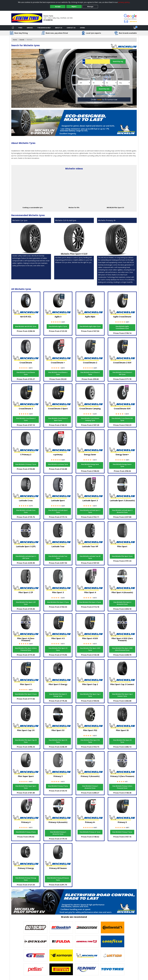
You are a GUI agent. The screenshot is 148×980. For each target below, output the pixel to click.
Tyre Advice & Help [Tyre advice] (44, 28)
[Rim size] (111, 83)
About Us (59, 28)
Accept (58, 7)
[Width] (84, 83)
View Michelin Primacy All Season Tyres (58, 879)
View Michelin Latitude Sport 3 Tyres (90, 511)
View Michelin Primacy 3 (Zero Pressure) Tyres (122, 787)
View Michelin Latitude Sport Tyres (58, 511)
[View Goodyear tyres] (113, 941)
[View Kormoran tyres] (61, 955)
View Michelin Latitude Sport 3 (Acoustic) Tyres (122, 511)
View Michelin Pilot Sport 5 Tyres (26, 694)
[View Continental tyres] (113, 927)
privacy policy (124, 2)
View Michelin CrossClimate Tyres (26, 373)
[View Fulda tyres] (61, 941)
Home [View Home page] (15, 40)
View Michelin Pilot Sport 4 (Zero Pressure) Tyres (26, 649)
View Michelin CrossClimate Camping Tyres (90, 419)
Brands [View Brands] (22, 40)
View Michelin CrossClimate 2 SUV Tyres (122, 373)
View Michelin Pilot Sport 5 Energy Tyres (58, 695)
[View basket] (135, 28)
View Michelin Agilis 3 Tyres (58, 326)
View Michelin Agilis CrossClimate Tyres (122, 327)
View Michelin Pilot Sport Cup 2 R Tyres (26, 741)
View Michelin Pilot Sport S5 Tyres (122, 741)
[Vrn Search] (96, 62)
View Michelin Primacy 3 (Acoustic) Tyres (90, 787)
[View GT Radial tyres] (35, 955)
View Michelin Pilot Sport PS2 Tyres (90, 741)
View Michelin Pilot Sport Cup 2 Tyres (90, 695)
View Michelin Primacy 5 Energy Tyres (26, 879)
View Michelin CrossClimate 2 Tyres (90, 373)
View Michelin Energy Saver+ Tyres (122, 465)
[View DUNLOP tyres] (35, 941)
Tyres (20, 28)
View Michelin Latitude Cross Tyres (26, 511)
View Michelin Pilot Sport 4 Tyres (90, 602)
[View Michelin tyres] (87, 955)
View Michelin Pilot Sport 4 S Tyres (58, 649)
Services (30, 28)
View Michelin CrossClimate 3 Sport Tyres (58, 419)
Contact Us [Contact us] (71, 28)
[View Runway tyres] (87, 969)
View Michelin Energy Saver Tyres (90, 465)
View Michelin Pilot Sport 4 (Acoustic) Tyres (122, 603)
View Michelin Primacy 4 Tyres (26, 832)
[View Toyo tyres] (113, 969)
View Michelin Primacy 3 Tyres (58, 786)
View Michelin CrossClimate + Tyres (58, 373)
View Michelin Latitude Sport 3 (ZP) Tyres (26, 557)
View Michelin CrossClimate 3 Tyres (26, 419)
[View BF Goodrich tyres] (61, 927)
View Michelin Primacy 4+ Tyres (90, 832)
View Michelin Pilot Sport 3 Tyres (58, 602)
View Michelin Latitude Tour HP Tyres (90, 557)
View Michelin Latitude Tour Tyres (58, 557)
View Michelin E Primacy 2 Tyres (26, 464)
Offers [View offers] (82, 28)
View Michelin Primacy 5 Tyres (122, 832)
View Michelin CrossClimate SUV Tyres (122, 419)
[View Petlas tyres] (35, 969)
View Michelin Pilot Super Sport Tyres (26, 787)
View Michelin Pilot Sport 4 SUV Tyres (90, 649)
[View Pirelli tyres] (61, 969)
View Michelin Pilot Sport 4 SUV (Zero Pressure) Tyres (122, 649)
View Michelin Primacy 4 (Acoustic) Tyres (58, 833)
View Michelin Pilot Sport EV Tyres (58, 741)
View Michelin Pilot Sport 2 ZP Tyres (26, 603)
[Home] (13, 28)
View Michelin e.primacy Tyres (58, 464)
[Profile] (97, 83)
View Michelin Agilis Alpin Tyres (90, 326)
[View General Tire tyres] (87, 941)
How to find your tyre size (106, 94)
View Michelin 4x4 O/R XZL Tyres (26, 326)
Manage (90, 7)
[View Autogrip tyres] (35, 927)
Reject (74, 7)
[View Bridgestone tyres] (87, 927)
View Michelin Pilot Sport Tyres (122, 556)
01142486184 (48, 20)
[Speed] (124, 83)
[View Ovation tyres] (113, 955)
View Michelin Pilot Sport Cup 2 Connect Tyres (122, 695)
